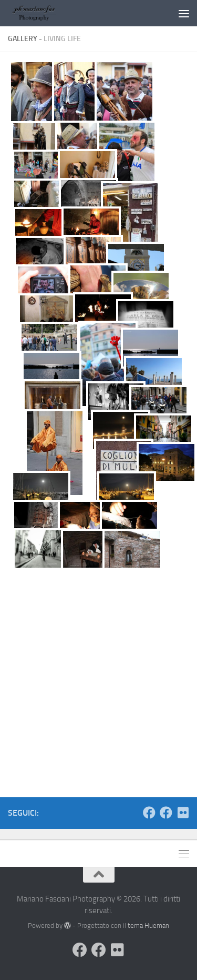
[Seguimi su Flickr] (183, 813)
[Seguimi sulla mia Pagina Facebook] (166, 813)
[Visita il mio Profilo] (149, 813)
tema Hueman (148, 925)
